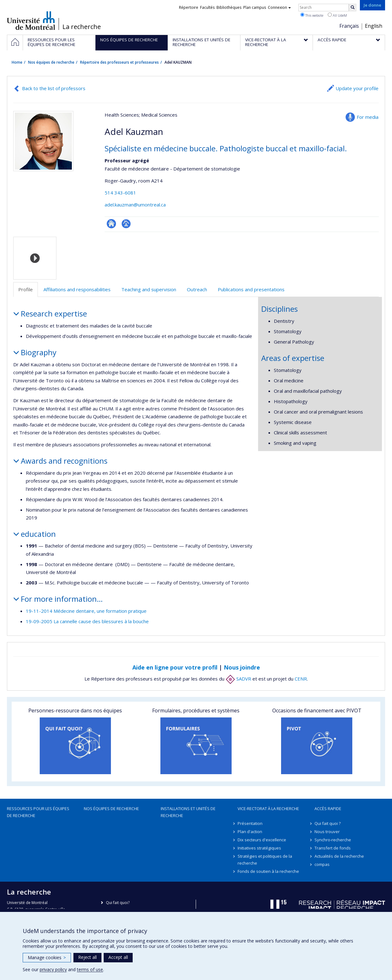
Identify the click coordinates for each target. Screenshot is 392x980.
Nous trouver (327, 832)
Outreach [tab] (197, 289)
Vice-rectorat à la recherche (268, 809)
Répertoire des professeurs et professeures (119, 62)
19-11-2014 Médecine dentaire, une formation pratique (86, 611)
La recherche (82, 27)
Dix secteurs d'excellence (262, 840)
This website (312, 15)
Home (17, 62)
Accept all (118, 957)
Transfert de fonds (333, 848)
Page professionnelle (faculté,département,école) (126, 224)
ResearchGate (111, 224)
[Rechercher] (353, 8)
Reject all (87, 957)
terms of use (90, 969)
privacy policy (53, 969)
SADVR (238, 679)
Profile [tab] (26, 289)
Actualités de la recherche (339, 856)
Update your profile (357, 88)
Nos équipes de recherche (51, 62)
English (374, 26)
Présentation (250, 823)
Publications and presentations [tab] (251, 289)
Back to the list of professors (54, 88)
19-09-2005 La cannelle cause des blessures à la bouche (87, 621)
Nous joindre (242, 667)
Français (349, 26)
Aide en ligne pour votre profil (175, 667)
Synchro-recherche (333, 840)
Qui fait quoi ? (328, 823)
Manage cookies (47, 957)
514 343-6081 (120, 193)
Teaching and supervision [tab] (149, 289)
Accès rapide (328, 809)
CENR (301, 679)
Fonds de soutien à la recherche (268, 871)
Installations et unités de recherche (188, 812)
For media (368, 117)
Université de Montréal (31, 20)
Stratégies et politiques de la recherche (265, 860)
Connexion (279, 7)
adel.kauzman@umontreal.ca (135, 205)
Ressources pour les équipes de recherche (38, 812)
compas (322, 864)
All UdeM (337, 15)
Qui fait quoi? (118, 903)
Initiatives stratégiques (259, 848)
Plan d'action (250, 832)
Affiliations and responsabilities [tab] (77, 289)
